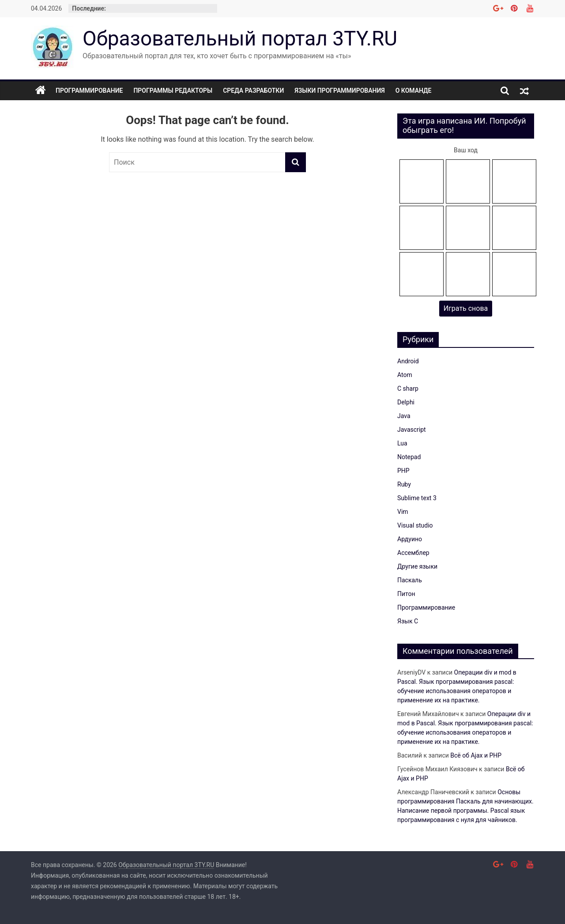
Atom (405, 375)
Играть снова (466, 308)
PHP (403, 471)
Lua (402, 443)
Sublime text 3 (417, 498)
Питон (406, 594)
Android (408, 361)
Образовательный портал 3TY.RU (240, 38)
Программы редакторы (173, 91)
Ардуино (410, 539)
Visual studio (415, 525)
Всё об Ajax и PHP (476, 755)
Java (404, 416)
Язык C (408, 621)
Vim (403, 512)
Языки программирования (340, 91)
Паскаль (410, 580)
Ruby (404, 484)
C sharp (408, 388)
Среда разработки (253, 91)
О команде (414, 91)
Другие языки (417, 566)
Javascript (412, 430)
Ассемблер (413, 553)
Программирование (89, 91)
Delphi (406, 402)
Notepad (409, 457)
